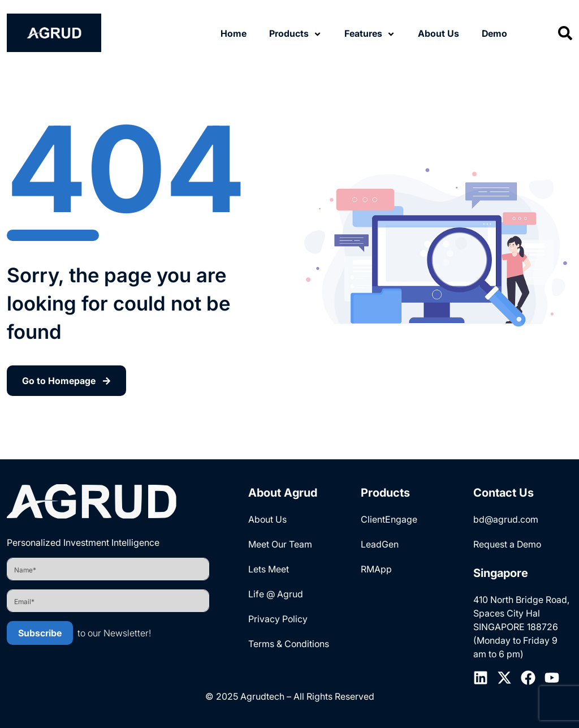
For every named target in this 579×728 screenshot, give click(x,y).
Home (234, 33)
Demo (494, 33)
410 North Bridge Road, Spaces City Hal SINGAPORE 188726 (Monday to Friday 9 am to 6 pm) (521, 627)
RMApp (376, 569)
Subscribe (40, 633)
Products (289, 33)
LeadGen (380, 544)
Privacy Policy (278, 619)
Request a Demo (507, 544)
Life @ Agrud (276, 594)
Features (363, 33)
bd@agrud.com (506, 519)
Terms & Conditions (289, 644)
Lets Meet (269, 569)
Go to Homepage (66, 381)
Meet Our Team (280, 544)
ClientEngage (389, 519)
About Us (438, 33)
